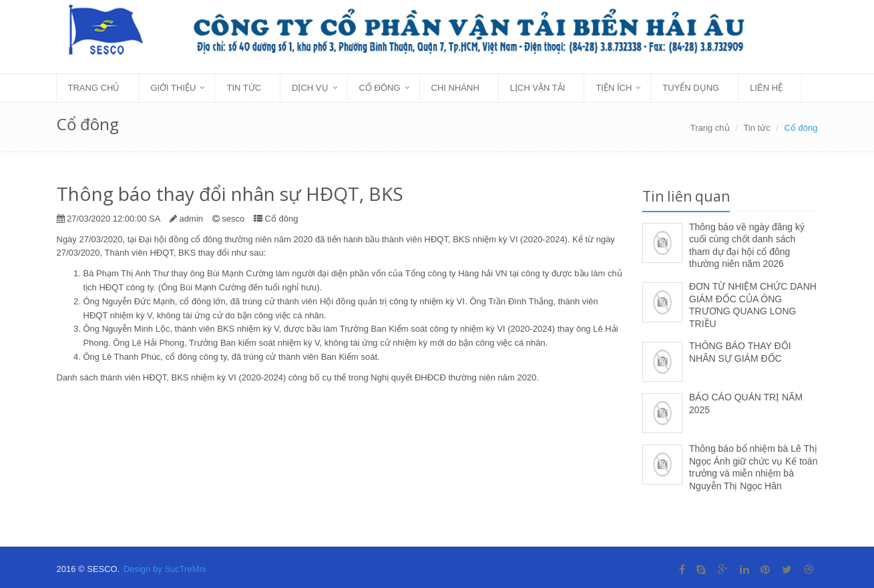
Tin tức (244, 88)
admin (191, 219)
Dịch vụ (310, 88)
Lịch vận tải (538, 88)
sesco (233, 219)
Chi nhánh (455, 88)
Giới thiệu (173, 88)
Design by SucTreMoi (165, 569)
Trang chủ (94, 88)
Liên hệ (766, 88)
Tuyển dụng (691, 88)
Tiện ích (614, 88)
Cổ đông (380, 88)
